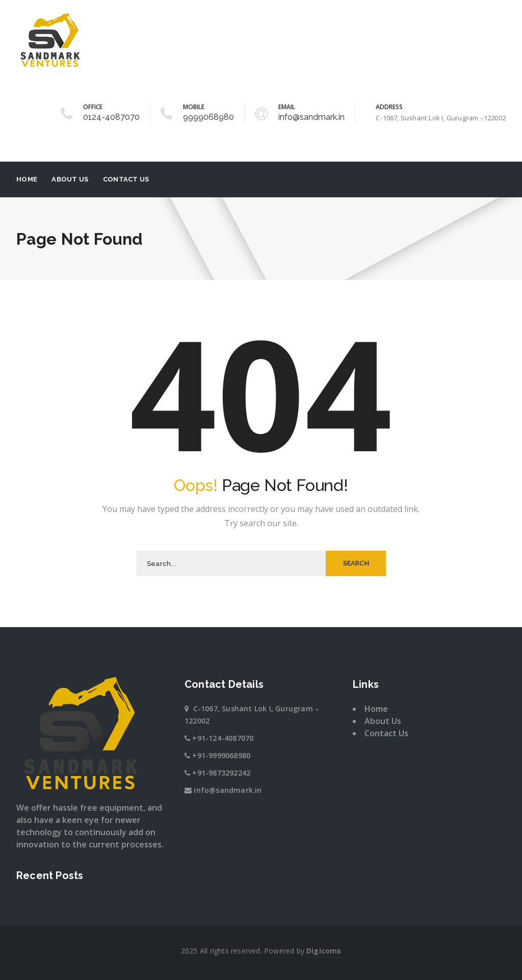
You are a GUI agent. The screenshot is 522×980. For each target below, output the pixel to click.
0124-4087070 (111, 117)
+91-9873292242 (221, 773)
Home (27, 179)
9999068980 (208, 117)
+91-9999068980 (221, 755)
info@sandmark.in (311, 117)
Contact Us (126, 179)
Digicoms (324, 951)
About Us (70, 179)
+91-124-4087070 (223, 738)
